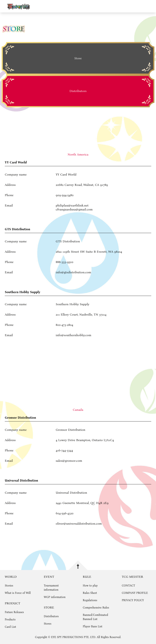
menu (151, 6)
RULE (87, 577)
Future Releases (14, 612)
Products (10, 620)
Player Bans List (93, 626)
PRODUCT (13, 603)
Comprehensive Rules (96, 608)
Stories (9, 586)
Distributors (51, 616)
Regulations (90, 600)
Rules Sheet (90, 593)
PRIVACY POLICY (133, 600)
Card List (10, 627)
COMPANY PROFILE (135, 593)
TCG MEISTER (132, 577)
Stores (48, 624)
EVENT (49, 577)
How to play (90, 586)
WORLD (11, 577)
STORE (49, 607)
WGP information (55, 597)
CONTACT (128, 586)
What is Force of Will (18, 593)
